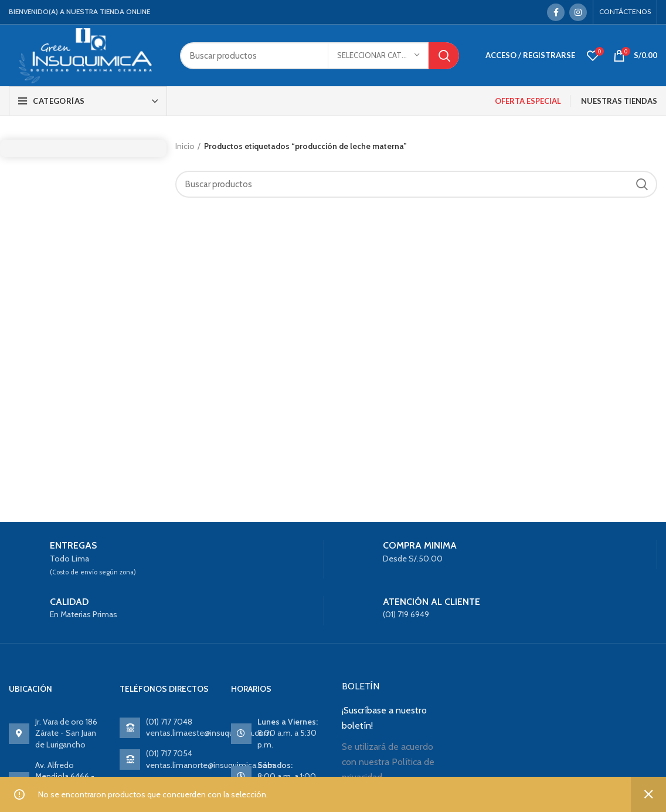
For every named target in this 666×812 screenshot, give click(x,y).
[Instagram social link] (578, 12)
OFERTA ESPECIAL (528, 101)
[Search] (320, 56)
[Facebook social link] (556, 12)
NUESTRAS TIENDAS (619, 101)
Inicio (185, 146)
